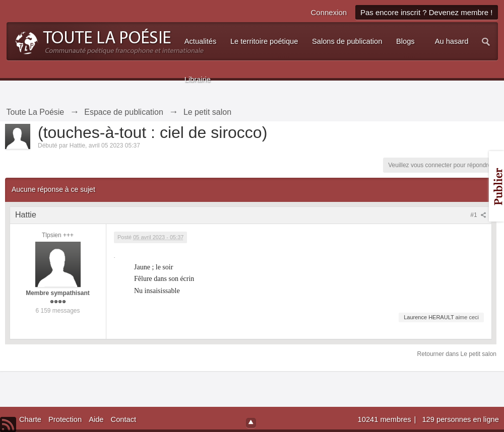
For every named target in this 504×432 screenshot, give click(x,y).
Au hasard (452, 41)
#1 (478, 215)
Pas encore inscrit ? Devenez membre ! (427, 12)
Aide (96, 419)
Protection (65, 419)
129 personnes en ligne (460, 419)
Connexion (329, 12)
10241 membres (386, 419)
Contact (124, 419)
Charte (30, 419)
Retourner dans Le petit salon (457, 354)
